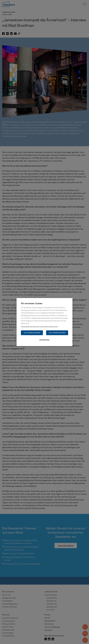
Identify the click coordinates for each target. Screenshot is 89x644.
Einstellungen (44, 340)
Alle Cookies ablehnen (32, 333)
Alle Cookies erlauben (57, 333)
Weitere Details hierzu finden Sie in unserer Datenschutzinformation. (39, 326)
